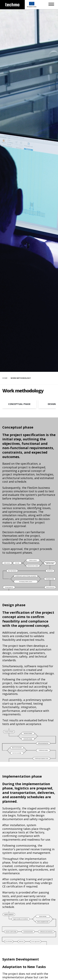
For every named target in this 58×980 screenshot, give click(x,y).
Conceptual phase (19, 404)
